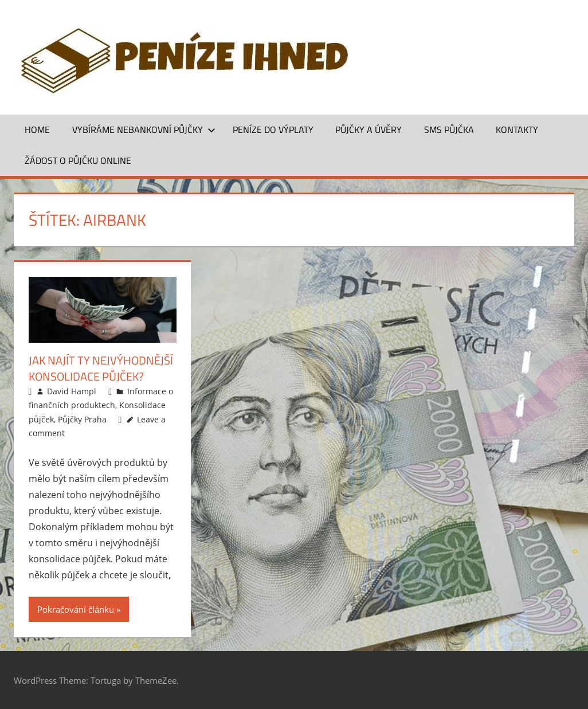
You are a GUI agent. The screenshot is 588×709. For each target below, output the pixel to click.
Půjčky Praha (82, 419)
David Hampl (72, 391)
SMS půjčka (449, 130)
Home (37, 130)
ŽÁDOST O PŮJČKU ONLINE (78, 160)
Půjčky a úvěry (369, 130)
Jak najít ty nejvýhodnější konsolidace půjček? (101, 368)
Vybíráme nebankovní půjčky (144, 130)
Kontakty (517, 130)
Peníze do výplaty (273, 130)
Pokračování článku (76, 609)
